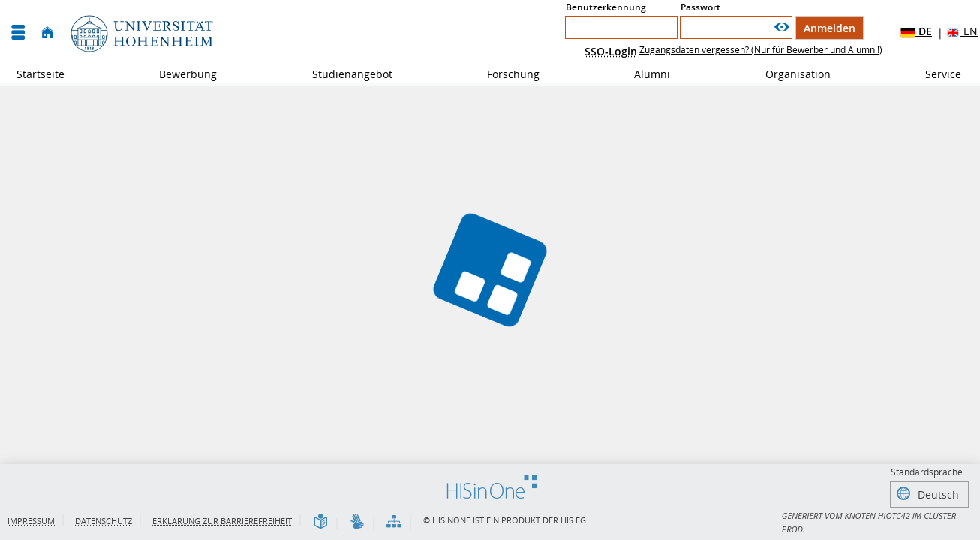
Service (935, 74)
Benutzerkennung (606, 7)
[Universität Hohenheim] (140, 33)
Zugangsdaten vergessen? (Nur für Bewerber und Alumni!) (761, 50)
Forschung (505, 74)
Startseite (41, 74)
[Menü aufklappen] (18, 33)
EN (962, 32)
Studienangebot (344, 74)
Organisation (790, 74)
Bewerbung (180, 74)
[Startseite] (47, 33)
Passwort (700, 7)
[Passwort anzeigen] (782, 27)
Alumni (644, 74)
